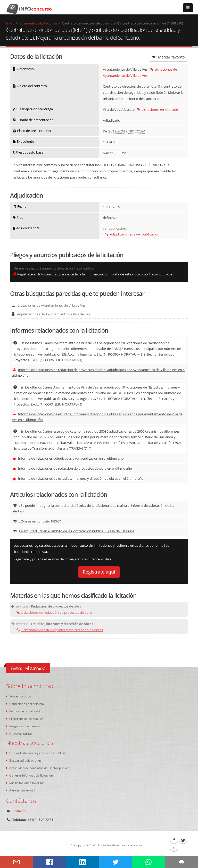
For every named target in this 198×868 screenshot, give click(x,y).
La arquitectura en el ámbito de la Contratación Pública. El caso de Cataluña (74, 531)
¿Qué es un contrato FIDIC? (37, 521)
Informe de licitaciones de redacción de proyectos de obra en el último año (73, 468)
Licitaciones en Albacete (158, 109)
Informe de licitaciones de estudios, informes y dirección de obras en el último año (78, 478)
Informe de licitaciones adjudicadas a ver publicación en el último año (69, 458)
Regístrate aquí (99, 572)
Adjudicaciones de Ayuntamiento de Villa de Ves (51, 314)
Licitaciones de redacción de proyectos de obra (54, 612)
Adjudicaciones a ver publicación (132, 234)
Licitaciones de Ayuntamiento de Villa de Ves (49, 305)
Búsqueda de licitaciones (38, 23)
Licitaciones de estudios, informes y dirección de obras (60, 630)
